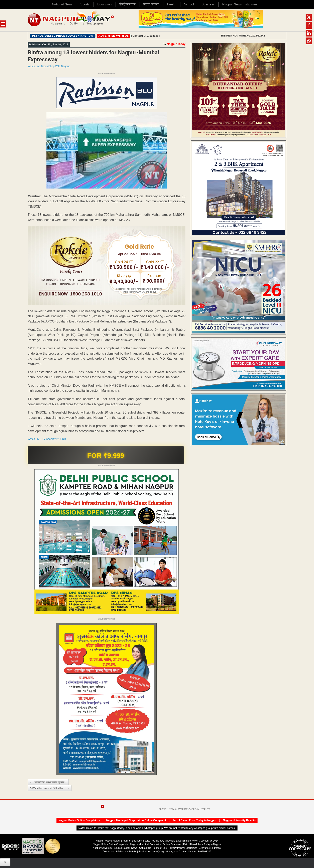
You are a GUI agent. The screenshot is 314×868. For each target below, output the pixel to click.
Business (208, 4)
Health (172, 4)
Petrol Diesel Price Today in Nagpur (194, 820)
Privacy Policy (176, 848)
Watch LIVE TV (36, 439)
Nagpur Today (176, 44)
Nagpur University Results (239, 820)
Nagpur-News (130, 848)
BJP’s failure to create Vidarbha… (50, 788)
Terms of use (160, 848)
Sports (85, 4)
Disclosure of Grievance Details (120, 852)
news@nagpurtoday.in (164, 852)
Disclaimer (192, 848)
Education (104, 4)
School (189, 4)
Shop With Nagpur (59, 66)
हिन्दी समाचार (127, 4)
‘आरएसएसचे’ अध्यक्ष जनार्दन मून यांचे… (48, 782)
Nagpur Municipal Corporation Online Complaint (136, 820)
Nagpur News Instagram (240, 4)
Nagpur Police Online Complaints (79, 820)
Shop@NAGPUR (56, 439)
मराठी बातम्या (151, 4)
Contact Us (145, 848)
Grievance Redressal (210, 848)
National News (62, 4)
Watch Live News (38, 66)
